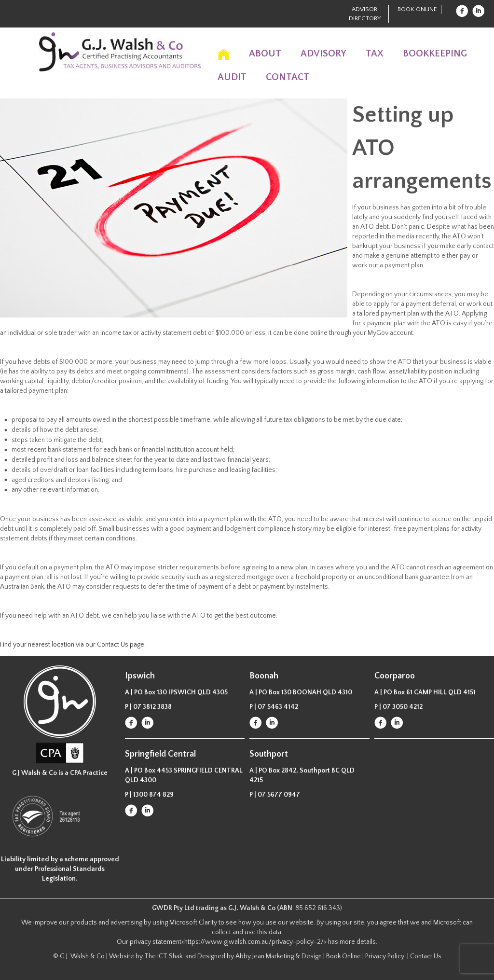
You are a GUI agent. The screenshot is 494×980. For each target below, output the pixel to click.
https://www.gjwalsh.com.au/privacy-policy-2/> (255, 942)
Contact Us (426, 956)
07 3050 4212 (403, 707)
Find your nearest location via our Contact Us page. (73, 645)
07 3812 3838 (152, 707)
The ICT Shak (164, 956)
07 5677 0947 (279, 795)
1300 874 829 (153, 795)
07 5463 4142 (278, 707)
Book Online (417, 9)
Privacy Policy (385, 956)
